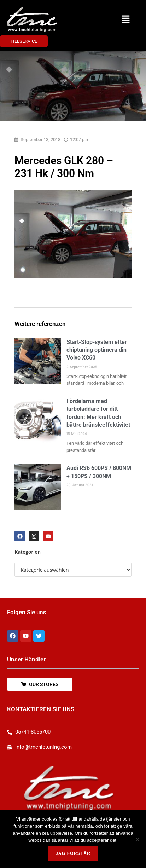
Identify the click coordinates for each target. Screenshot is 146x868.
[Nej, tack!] (137, 839)
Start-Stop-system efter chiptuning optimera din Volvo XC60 (97, 350)
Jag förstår (73, 853)
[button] (125, 19)
